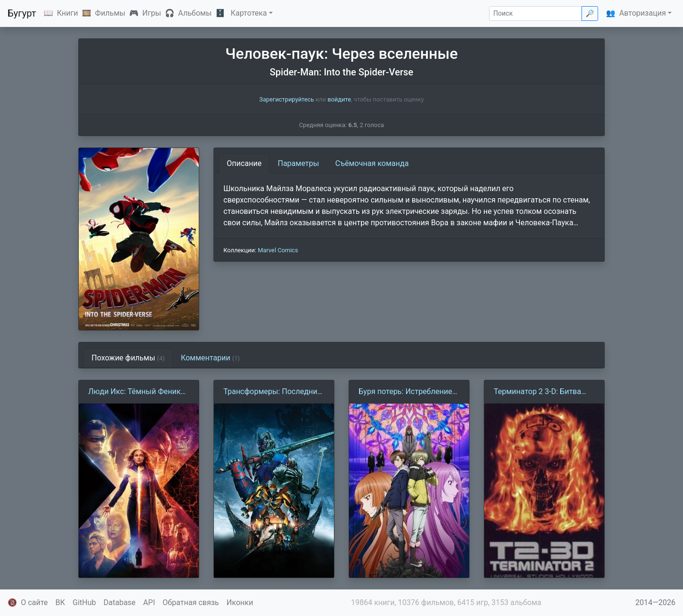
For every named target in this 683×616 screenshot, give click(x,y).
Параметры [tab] (299, 163)
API (149, 602)
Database (120, 602)
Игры (152, 13)
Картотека (249, 13)
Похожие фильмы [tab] (128, 358)
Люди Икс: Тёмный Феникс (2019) (136, 392)
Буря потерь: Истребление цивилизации (405, 392)
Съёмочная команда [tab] (372, 163)
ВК (60, 602)
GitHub (84, 602)
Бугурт (22, 13)
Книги (68, 13)
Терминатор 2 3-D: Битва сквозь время (537, 392)
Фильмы (110, 13)
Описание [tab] (244, 163)
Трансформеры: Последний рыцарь (272, 392)
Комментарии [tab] (210, 358)
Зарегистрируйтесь (287, 99)
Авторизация (642, 13)
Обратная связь (191, 602)
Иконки (240, 602)
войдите (339, 99)
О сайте (34, 602)
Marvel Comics (278, 250)
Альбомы (195, 13)
